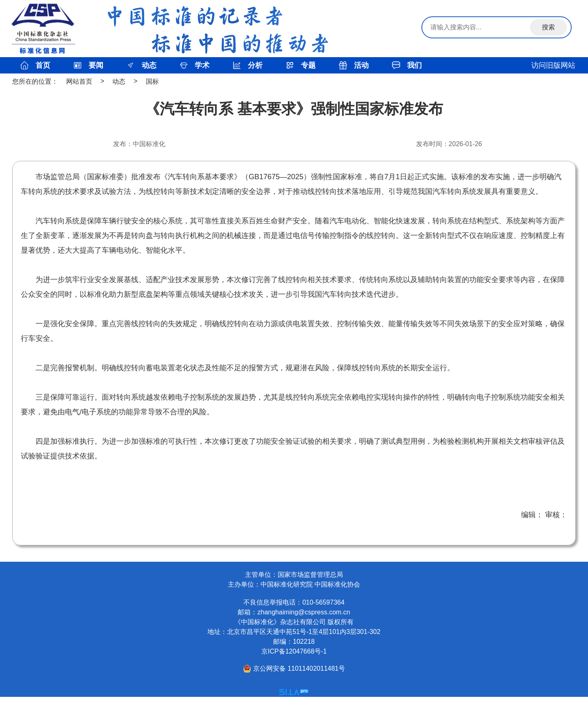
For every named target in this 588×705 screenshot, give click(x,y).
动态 (119, 81)
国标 (152, 81)
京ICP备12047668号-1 (294, 651)
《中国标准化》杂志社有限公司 (280, 622)
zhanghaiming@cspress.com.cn (304, 612)
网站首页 (79, 81)
